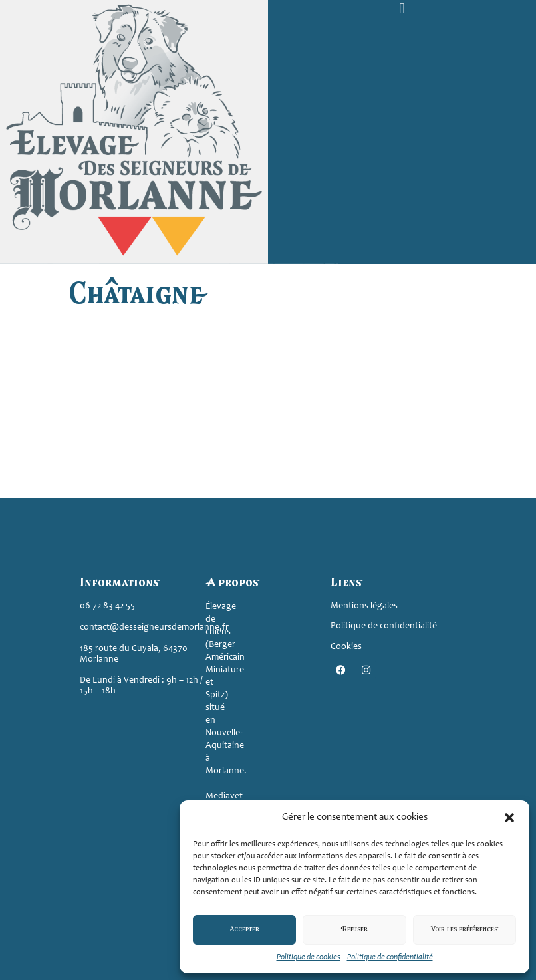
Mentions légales (364, 606)
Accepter (244, 930)
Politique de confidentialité (390, 957)
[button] (509, 818)
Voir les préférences (465, 930)
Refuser (354, 930)
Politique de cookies (309, 957)
